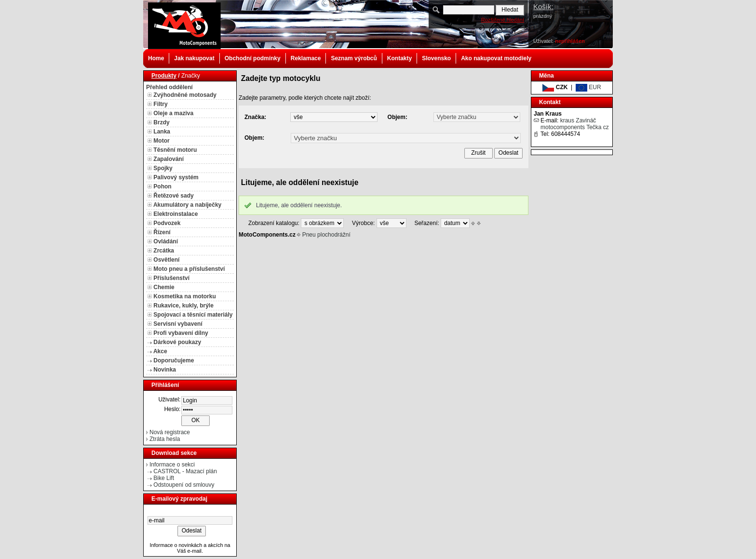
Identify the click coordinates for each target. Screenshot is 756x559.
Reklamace (306, 58)
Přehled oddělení (169, 87)
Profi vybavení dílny (181, 333)
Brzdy (161, 122)
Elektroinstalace (175, 214)
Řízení (162, 232)
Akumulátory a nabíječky (187, 205)
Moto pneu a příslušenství (189, 269)
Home (156, 58)
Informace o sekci (172, 465)
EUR (588, 87)
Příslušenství (171, 278)
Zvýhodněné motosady (185, 95)
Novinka (165, 370)
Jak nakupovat (194, 58)
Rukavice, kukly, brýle (183, 306)
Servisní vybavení (178, 324)
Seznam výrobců (354, 58)
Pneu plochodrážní (326, 235)
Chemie (164, 287)
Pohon (162, 186)
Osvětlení (166, 260)
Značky (191, 76)
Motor (161, 141)
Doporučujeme (174, 360)
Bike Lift (164, 478)
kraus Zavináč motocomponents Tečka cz (575, 124)
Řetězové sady (173, 196)
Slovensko (436, 58)
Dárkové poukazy (177, 342)
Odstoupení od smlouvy (184, 485)
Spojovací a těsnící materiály (193, 315)
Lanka (162, 132)
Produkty (164, 76)
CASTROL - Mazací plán (185, 471)
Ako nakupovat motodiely (496, 58)
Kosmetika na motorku (184, 296)
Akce (160, 351)
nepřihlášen (570, 41)
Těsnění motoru (175, 150)
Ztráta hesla (165, 439)
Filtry (160, 104)
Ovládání (166, 241)
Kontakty (399, 58)
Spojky (163, 168)
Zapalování (169, 159)
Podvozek (167, 223)
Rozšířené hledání (503, 20)
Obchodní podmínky (253, 58)
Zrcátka (164, 251)
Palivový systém (176, 177)
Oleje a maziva (173, 113)
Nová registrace (170, 432)
